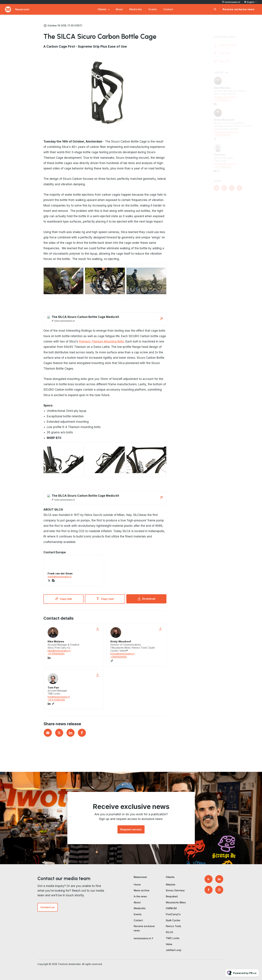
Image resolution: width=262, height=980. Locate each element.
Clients (102, 9)
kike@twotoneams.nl (59, 651)
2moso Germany (175, 890)
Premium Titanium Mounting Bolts (101, 342)
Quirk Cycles (173, 920)
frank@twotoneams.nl (59, 577)
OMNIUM (171, 908)
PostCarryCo (173, 914)
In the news (140, 896)
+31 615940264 (56, 654)
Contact (168, 9)
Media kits (136, 9)
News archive (142, 890)
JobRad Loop (174, 950)
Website (171, 885)
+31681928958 (119, 657)
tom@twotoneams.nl (59, 697)
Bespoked (172, 896)
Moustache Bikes (176, 902)
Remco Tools (173, 926)
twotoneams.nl (233, 2)
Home (137, 885)
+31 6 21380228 (56, 700)
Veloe (169, 944)
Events (153, 9)
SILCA (169, 932)
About (119, 9)
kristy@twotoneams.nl (122, 654)
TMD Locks (173, 938)
